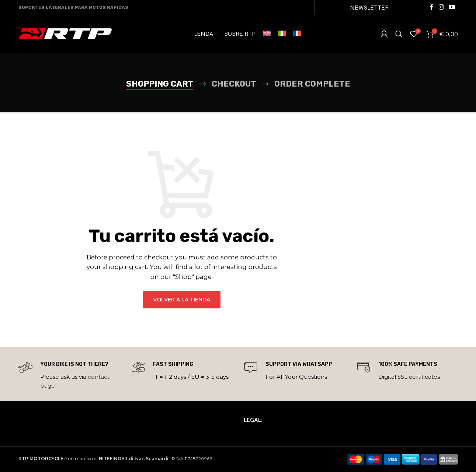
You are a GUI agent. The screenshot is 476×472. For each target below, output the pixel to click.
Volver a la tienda (182, 300)
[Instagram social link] (441, 7)
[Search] (399, 35)
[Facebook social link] (432, 7)
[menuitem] (267, 35)
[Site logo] (65, 34)
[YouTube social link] (452, 7)
